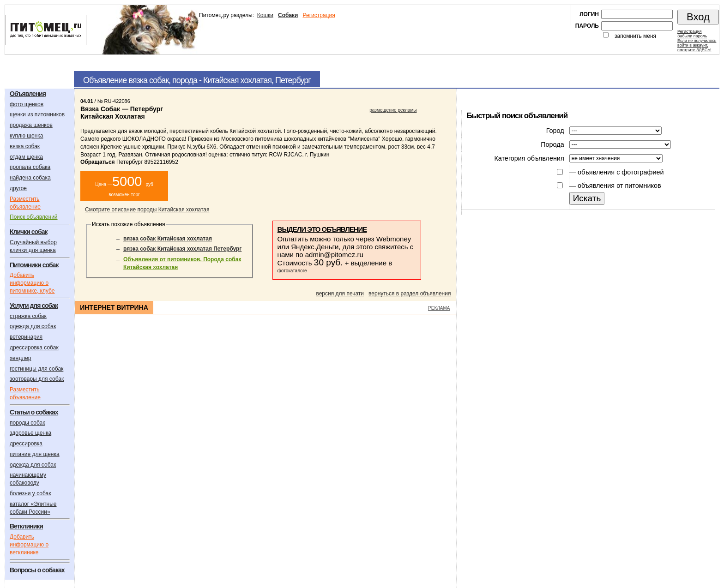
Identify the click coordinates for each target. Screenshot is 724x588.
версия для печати (340, 294)
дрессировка (26, 444)
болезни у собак (30, 493)
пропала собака (30, 167)
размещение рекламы (393, 110)
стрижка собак (28, 316)
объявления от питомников (619, 186)
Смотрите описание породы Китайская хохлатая (147, 210)
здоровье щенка (30, 433)
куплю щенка (26, 136)
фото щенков (27, 104)
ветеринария (26, 337)
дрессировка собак (34, 348)
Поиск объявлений (34, 217)
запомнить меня (635, 36)
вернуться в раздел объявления (410, 294)
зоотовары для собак (37, 379)
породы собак (27, 423)
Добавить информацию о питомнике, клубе (32, 283)
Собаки (288, 15)
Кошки (265, 15)
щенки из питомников (37, 114)
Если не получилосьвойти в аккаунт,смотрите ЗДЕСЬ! (697, 45)
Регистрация (319, 15)
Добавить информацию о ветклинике (29, 545)
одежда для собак (33, 326)
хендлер (21, 358)
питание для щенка (35, 454)
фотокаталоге (292, 271)
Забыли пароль (692, 36)
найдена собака (30, 178)
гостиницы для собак (36, 369)
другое (18, 188)
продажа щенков (31, 125)
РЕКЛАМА (439, 308)
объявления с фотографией (621, 172)
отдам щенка (26, 157)
